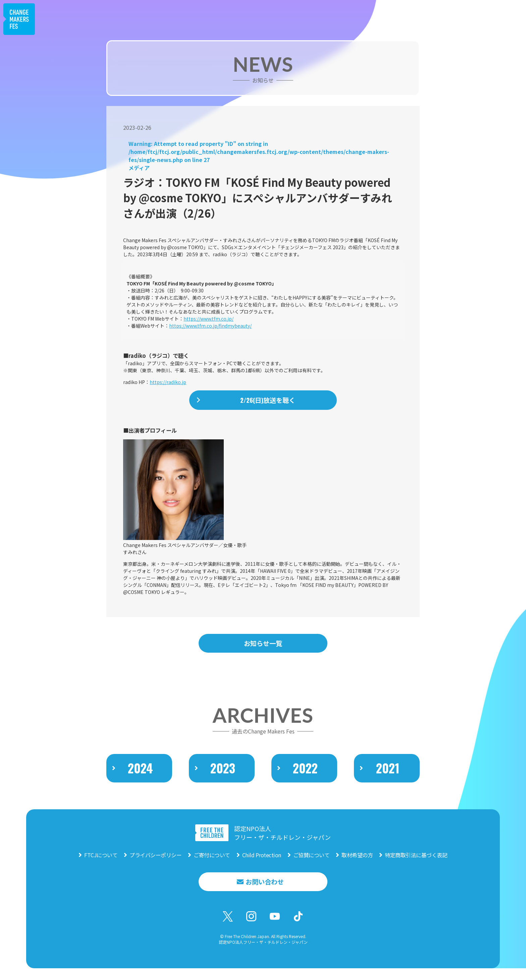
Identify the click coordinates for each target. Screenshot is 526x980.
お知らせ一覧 (263, 644)
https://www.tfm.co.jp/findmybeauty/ (210, 326)
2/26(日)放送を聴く (268, 400)
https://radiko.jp (168, 382)
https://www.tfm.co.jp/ (208, 319)
